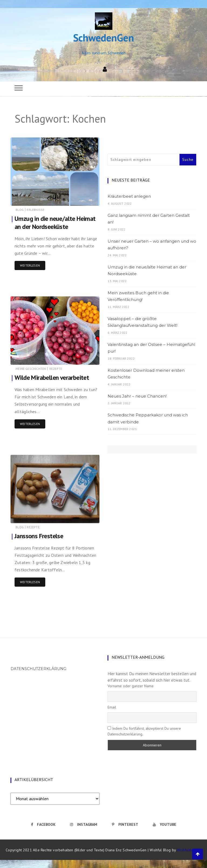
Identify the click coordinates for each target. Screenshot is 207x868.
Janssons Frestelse (39, 536)
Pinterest (125, 824)
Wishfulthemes (189, 850)
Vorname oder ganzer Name (131, 686)
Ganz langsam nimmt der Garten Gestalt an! (149, 219)
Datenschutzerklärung (38, 669)
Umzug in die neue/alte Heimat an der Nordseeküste (55, 223)
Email (112, 707)
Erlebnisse (35, 210)
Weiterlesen (30, 265)
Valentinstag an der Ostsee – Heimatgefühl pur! (151, 348)
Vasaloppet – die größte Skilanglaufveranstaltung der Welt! (142, 322)
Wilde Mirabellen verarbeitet (52, 378)
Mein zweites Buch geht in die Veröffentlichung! (138, 296)
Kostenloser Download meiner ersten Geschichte (146, 374)
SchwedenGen (103, 38)
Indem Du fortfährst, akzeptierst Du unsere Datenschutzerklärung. (144, 731)
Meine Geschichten (31, 369)
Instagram (84, 824)
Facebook (43, 824)
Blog (20, 210)
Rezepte (56, 369)
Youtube (165, 824)
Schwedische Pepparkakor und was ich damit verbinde (148, 418)
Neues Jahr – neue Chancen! (137, 396)
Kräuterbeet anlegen (129, 196)
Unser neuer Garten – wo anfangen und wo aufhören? (152, 245)
